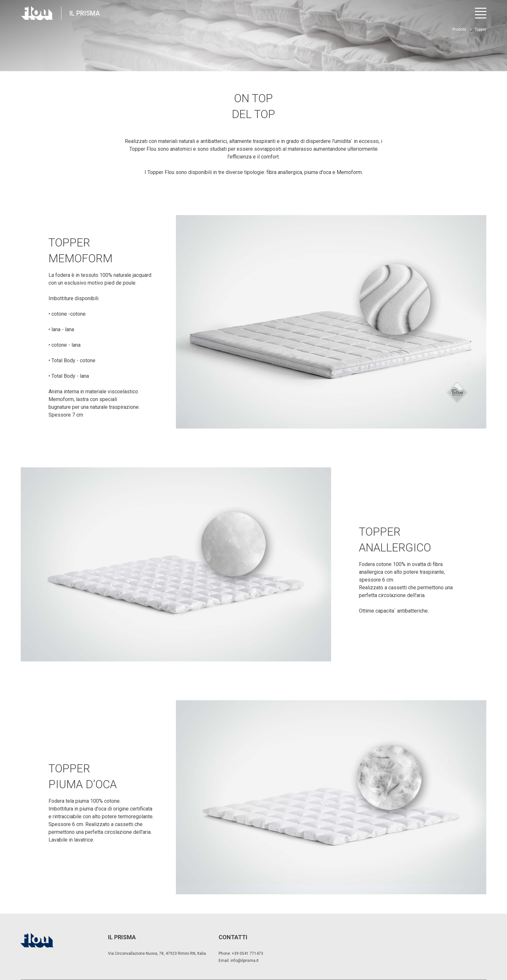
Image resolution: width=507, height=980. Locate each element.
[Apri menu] (481, 13)
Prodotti (459, 29)
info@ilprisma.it (245, 961)
